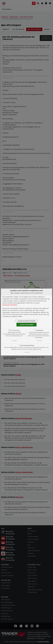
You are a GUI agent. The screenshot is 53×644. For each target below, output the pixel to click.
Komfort (40, 330)
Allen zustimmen (26, 325)
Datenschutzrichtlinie (10, 305)
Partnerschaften (28, 345)
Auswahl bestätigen (26, 321)
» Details (14, 341)
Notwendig (15, 330)
